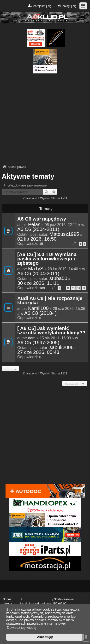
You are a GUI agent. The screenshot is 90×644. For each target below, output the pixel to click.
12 (78, 288)
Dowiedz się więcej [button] (22, 628)
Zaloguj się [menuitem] (66, 6)
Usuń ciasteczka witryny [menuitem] (36, 604)
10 (68, 288)
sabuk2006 (62, 347)
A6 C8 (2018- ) (40, 313)
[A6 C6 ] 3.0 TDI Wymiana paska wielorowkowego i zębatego (47, 259)
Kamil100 (38, 308)
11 (73, 288)
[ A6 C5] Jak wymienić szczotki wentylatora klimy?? (51, 331)
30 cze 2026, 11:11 (38, 283)
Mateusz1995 (64, 234)
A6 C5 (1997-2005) (38, 343)
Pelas (34, 224)
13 (84, 288)
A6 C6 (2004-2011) (38, 229)
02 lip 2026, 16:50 (37, 239)
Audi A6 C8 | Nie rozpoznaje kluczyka (50, 301)
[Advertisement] (45, 119)
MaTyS (36, 269)
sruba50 (58, 278)
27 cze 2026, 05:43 (38, 352)
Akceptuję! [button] (45, 637)
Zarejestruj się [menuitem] (39, 6)
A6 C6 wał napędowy (42, 219)
